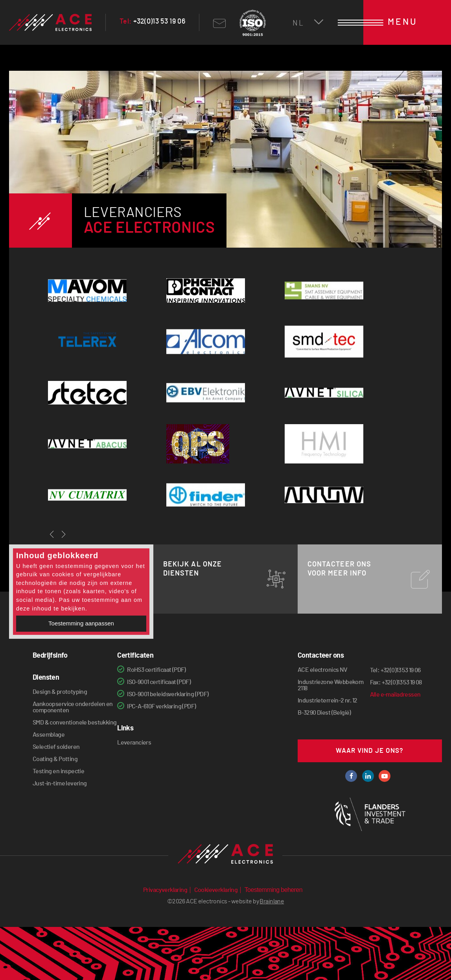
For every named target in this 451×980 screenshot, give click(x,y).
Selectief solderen (56, 747)
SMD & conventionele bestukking (75, 723)
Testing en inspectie (58, 771)
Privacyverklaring (165, 890)
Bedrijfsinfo (50, 656)
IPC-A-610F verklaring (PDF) (161, 706)
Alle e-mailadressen (395, 695)
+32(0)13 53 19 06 (152, 22)
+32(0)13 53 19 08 (402, 682)
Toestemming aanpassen (81, 623)
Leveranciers (134, 743)
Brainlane (272, 901)
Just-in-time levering (60, 783)
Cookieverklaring (216, 890)
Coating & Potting (55, 759)
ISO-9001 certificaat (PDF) (159, 682)
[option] (226, 172)
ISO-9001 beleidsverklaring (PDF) (168, 694)
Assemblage (49, 735)
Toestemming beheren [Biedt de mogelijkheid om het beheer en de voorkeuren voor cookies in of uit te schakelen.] (273, 890)
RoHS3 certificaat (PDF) (156, 670)
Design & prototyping (60, 692)
